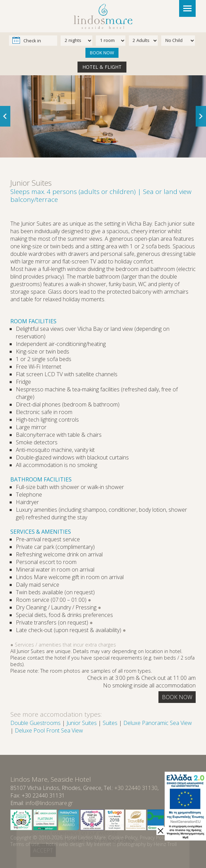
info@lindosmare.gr (49, 803)
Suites (110, 723)
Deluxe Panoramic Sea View (158, 723)
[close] (161, 831)
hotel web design (65, 844)
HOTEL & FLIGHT (102, 67)
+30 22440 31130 (136, 788)
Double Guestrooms (35, 723)
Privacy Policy (154, 838)
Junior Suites (82, 723)
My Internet (99, 844)
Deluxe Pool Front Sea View (49, 730)
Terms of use (25, 844)
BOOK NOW (102, 53)
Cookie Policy (123, 838)
